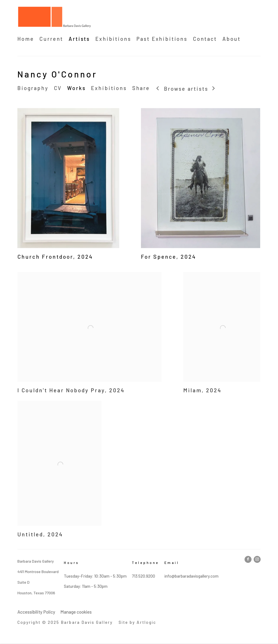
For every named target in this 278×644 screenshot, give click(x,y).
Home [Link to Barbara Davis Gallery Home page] (26, 39)
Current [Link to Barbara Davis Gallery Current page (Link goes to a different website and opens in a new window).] (51, 39)
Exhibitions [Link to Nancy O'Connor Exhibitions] (109, 88)
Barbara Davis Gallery (54, 17)
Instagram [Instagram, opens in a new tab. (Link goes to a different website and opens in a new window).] (257, 559)
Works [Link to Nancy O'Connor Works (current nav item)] (76, 88)
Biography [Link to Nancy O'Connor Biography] (33, 88)
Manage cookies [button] (76, 612)
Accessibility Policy (36, 612)
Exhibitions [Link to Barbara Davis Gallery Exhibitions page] (113, 39)
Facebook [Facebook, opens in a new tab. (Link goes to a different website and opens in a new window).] (248, 559)
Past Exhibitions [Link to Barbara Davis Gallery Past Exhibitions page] (162, 39)
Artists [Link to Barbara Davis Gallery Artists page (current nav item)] (79, 39)
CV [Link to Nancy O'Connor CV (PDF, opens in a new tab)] (58, 88)
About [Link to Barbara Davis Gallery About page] (232, 39)
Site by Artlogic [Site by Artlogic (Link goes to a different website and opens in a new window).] (137, 622)
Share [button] (141, 88)
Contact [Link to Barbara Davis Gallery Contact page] (205, 39)
